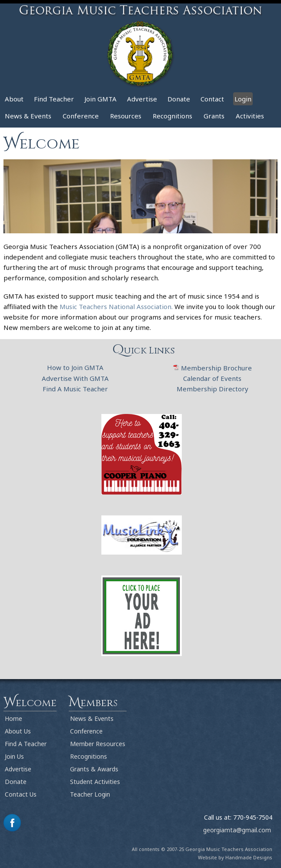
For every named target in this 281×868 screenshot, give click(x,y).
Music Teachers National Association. (117, 306)
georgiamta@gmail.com (237, 830)
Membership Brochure (212, 368)
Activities (250, 116)
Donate (179, 99)
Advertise (142, 99)
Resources (126, 116)
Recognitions (172, 116)
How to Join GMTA (75, 367)
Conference (81, 116)
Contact (212, 99)
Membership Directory (212, 389)
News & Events (28, 116)
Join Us (14, 756)
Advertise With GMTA (75, 378)
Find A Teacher (26, 744)
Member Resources (98, 744)
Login (243, 99)
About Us (18, 731)
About (14, 99)
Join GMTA (100, 99)
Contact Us (21, 794)
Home (13, 718)
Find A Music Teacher (75, 389)
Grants (214, 116)
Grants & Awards (94, 769)
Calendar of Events (212, 378)
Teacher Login (90, 794)
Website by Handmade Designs (235, 857)
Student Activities (95, 782)
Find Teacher (54, 99)
